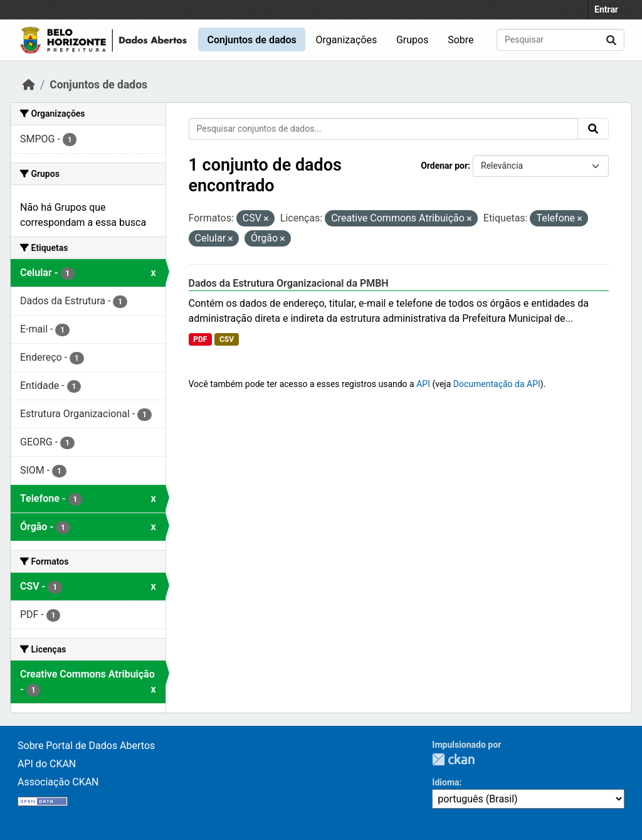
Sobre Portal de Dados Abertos (86, 746)
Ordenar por (444, 166)
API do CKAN (47, 764)
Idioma (445, 782)
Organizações (347, 40)
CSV (227, 339)
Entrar (606, 9)
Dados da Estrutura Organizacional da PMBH (289, 283)
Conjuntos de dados (251, 40)
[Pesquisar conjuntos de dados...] (560, 40)
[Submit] (611, 40)
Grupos (413, 40)
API (423, 384)
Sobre (460, 40)
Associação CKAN (58, 782)
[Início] (29, 85)
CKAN (453, 759)
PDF (200, 339)
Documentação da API (497, 384)
